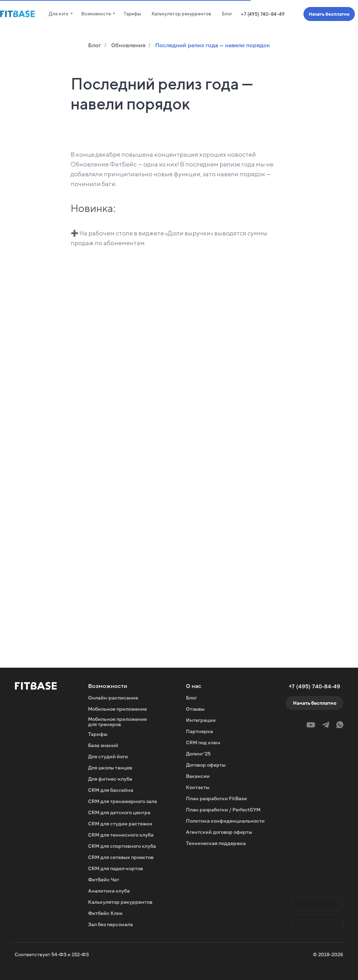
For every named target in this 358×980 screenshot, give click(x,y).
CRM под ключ (203, 742)
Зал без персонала (110, 924)
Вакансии (198, 776)
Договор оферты (206, 765)
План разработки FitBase (216, 798)
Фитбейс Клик (105, 913)
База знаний (103, 745)
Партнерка (199, 731)
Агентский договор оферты (219, 832)
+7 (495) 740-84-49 (263, 14)
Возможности (96, 14)
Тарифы (132, 14)
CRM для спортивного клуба (122, 846)
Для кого (59, 14)
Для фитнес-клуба (110, 779)
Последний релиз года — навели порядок (213, 45)
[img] (317, 921)
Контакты (198, 787)
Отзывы (195, 709)
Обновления (128, 45)
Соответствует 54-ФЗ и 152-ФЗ (52, 954)
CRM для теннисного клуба (121, 835)
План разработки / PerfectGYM (223, 809)
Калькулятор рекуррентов (181, 14)
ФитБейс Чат (104, 879)
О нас (194, 686)
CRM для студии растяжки (120, 823)
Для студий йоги (108, 756)
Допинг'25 (198, 754)
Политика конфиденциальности (225, 821)
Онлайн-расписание (113, 698)
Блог (227, 14)
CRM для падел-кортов (116, 868)
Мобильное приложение (117, 709)
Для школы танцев (110, 768)
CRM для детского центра (119, 812)
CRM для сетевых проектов (121, 857)
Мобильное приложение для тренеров (117, 722)
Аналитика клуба (109, 891)
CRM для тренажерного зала (123, 801)
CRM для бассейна (111, 790)
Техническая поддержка (216, 843)
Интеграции (201, 720)
